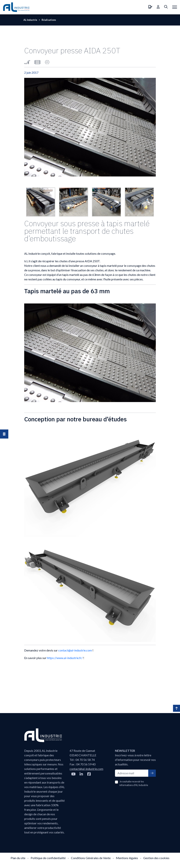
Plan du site (18, 858)
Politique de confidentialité (48, 858)
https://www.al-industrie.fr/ (65, 658)
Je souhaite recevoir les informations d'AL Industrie (134, 783)
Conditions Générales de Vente (91, 858)
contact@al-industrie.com (75, 650)
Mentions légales (127, 858)
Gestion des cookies (156, 858)
